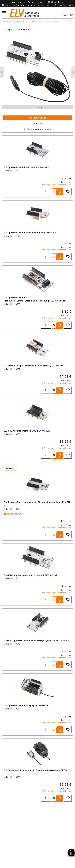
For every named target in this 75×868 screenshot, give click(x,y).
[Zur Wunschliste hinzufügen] (68, 192)
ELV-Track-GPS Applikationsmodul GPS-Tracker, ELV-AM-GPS (34, 366)
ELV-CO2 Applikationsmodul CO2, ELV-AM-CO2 (27, 431)
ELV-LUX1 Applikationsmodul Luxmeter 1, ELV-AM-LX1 (30, 575)
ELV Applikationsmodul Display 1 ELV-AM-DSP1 (26, 705)
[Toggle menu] (4, 13)
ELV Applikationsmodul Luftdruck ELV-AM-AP (26, 167)
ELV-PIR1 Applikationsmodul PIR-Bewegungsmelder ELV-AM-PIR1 (36, 640)
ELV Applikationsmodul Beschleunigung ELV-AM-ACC (30, 232)
